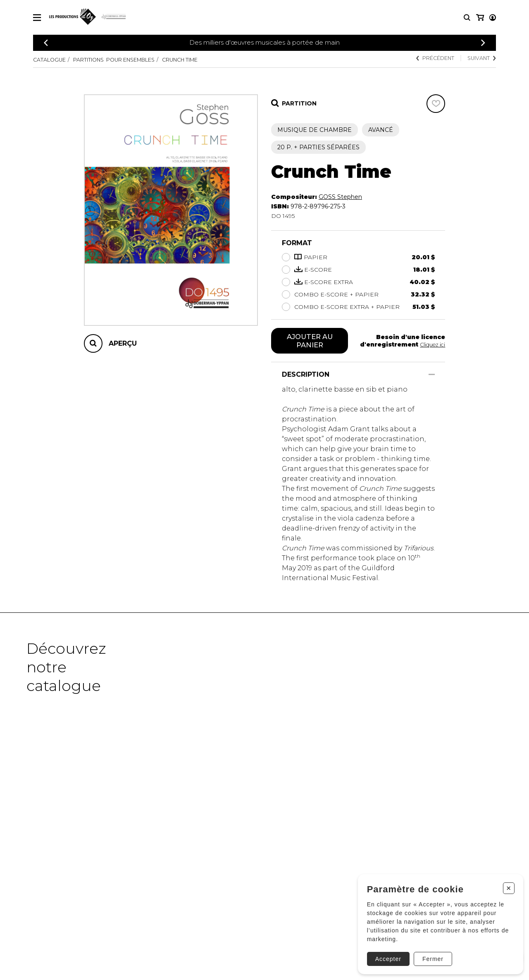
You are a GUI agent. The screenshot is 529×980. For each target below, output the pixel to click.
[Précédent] (46, 43)
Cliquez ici (431, 345)
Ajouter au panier (310, 342)
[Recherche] (467, 18)
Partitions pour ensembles (127, 60)
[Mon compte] (479, 18)
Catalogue (52, 60)
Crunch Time (205, 60)
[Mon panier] (492, 18)
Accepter (385, 954)
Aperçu (123, 343)
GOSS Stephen (340, 197)
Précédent (427, 59)
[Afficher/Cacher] (432, 376)
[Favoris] (436, 104)
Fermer (430, 954)
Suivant (479, 59)
